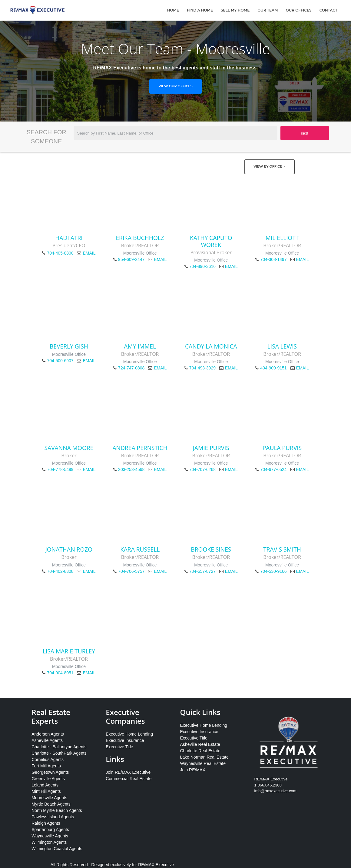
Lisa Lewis (282, 346)
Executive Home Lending (129, 734)
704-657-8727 (202, 571)
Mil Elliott (282, 238)
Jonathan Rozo (69, 549)
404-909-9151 (273, 368)
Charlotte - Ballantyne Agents (59, 747)
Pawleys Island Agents (53, 817)
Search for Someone (46, 137)
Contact (328, 10)
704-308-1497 (273, 259)
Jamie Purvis (211, 448)
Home (173, 10)
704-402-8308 (60, 571)
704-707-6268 (202, 469)
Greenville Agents (48, 779)
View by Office (268, 166)
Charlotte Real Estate (200, 751)
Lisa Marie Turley (69, 651)
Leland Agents (45, 785)
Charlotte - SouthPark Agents (59, 753)
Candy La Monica (211, 346)
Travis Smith (282, 549)
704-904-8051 (60, 673)
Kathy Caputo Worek (211, 241)
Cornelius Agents (48, 760)
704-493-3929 (202, 368)
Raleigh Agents (46, 823)
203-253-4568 (131, 469)
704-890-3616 (202, 266)
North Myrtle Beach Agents (57, 810)
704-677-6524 (273, 469)
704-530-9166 (273, 571)
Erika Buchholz (140, 238)
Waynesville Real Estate (203, 763)
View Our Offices (175, 86)
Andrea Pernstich (140, 448)
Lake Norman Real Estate (204, 757)
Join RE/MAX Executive (128, 772)
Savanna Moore (69, 448)
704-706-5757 (131, 571)
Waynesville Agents (50, 836)
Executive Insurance (125, 740)
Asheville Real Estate (200, 744)
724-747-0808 (131, 368)
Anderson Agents (48, 734)
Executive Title (119, 747)
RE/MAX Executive (156, 865)
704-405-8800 (60, 253)
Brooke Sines (211, 549)
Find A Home (200, 10)
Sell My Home (235, 10)
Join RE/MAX (192, 770)
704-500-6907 (60, 361)
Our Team (268, 10)
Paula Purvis (282, 448)
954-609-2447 (131, 259)
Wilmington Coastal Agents (57, 849)
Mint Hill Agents (46, 791)
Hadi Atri (69, 238)
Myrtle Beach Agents (51, 804)
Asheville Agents (47, 740)
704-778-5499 (60, 469)
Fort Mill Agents (46, 766)
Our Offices (299, 10)
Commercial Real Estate (129, 779)
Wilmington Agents (49, 842)
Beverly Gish (69, 346)
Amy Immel (140, 346)
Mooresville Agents (49, 798)
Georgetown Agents (50, 772)
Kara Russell (140, 549)
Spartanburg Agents (50, 830)
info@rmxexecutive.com (275, 791)
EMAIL (89, 253)
